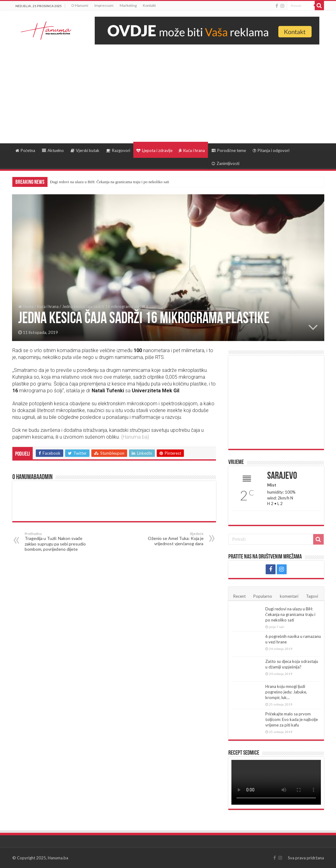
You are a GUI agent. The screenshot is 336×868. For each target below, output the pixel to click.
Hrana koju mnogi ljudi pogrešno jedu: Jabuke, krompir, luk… (286, 692)
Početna (25, 150)
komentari (289, 596)
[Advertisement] (168, 91)
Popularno (263, 596)
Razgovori (118, 150)
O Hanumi (80, 5)
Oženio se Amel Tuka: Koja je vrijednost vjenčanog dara (172, 539)
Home (26, 306)
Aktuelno (53, 150)
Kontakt (149, 5)
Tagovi (312, 596)
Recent (239, 596)
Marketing (128, 5)
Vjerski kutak (85, 150)
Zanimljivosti (226, 163)
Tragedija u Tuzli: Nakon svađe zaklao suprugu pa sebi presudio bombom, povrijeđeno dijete (56, 542)
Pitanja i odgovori (271, 150)
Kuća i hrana (192, 150)
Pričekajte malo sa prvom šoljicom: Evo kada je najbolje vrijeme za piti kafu (292, 719)
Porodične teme (229, 150)
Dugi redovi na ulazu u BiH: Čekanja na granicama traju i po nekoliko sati (110, 182)
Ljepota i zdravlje (154, 150)
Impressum (104, 5)
